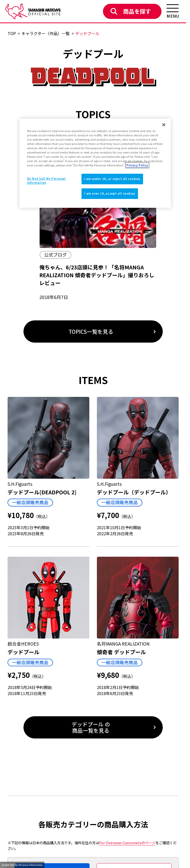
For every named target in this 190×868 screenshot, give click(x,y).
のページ (127, 843)
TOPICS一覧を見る (91, 331)
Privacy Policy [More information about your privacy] (137, 165)
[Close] (164, 125)
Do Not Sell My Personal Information (22, 865)
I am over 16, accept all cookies (110, 193)
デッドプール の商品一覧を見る (91, 727)
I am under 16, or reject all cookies (112, 179)
